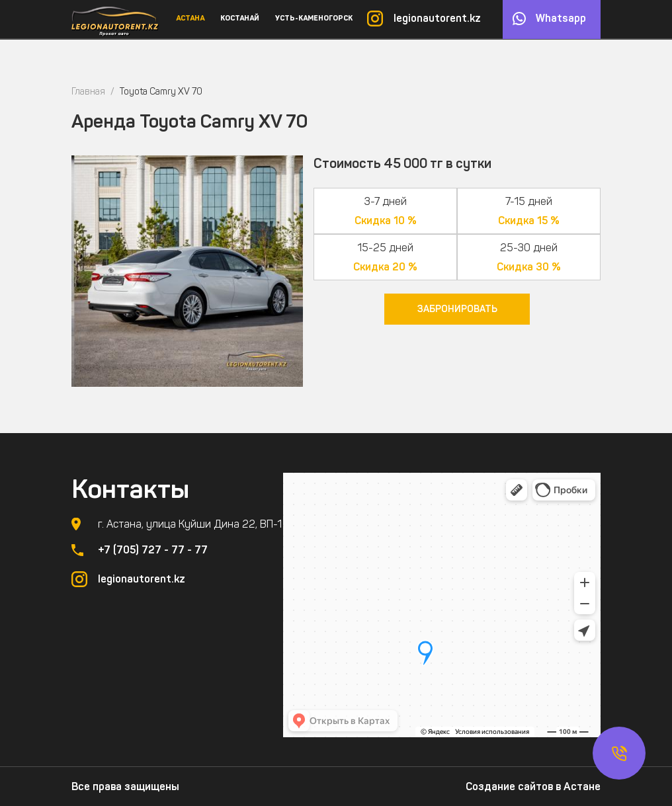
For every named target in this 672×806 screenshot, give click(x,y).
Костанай (240, 18)
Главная (88, 92)
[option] (187, 271)
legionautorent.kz (437, 18)
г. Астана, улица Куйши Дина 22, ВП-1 (190, 524)
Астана (190, 18)
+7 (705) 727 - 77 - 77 (153, 550)
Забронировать (457, 309)
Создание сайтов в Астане (533, 786)
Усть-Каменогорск (314, 18)
